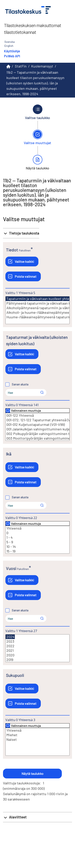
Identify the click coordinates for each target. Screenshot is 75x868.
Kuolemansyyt (42, 66)
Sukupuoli (15, 675)
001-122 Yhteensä (37, 415)
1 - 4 (37, 537)
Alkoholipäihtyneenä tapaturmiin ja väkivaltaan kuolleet (37, 308)
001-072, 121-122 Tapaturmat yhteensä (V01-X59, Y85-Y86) (37, 420)
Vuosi (11, 568)
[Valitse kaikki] (22, 261)
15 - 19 (37, 551)
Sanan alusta (20, 384)
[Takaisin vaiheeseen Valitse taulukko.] (37, 112)
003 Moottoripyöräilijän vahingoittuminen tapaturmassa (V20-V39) (37, 438)
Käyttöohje (12, 51)
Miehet (37, 735)
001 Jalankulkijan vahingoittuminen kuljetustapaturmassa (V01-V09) (37, 429)
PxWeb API (12, 56)
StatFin (21, 66)
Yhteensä (37, 528)
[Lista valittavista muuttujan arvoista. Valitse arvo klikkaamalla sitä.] (37, 310)
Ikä (9, 454)
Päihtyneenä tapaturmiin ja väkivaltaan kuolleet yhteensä (37, 303)
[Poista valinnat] (23, 276)
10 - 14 (37, 547)
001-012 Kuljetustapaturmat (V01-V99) (37, 425)
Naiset (37, 739)
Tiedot (12, 250)
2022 (37, 646)
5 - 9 (37, 542)
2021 (37, 651)
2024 (10, 637)
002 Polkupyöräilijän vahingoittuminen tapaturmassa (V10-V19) (37, 434)
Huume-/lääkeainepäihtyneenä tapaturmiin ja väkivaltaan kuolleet (37, 317)
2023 (37, 641)
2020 (37, 655)
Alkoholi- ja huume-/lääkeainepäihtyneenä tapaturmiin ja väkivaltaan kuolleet (37, 312)
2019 (37, 660)
